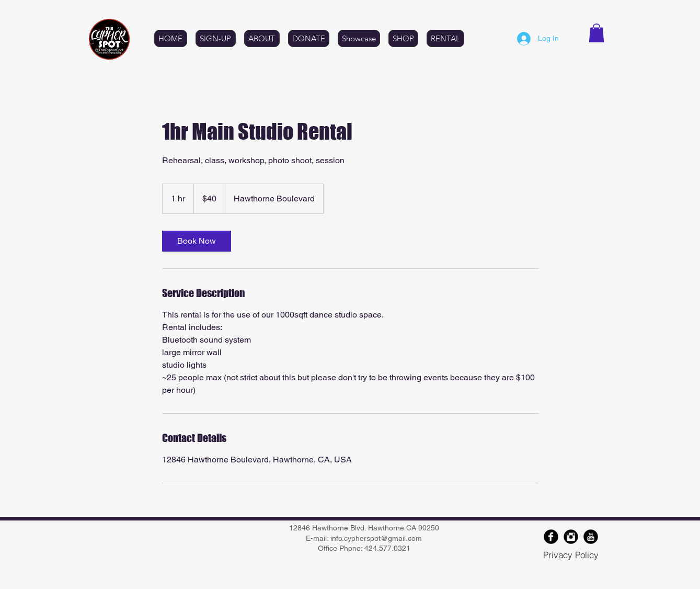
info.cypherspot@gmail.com (376, 538)
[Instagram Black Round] (571, 537)
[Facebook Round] (551, 537)
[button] (596, 33)
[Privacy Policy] (571, 554)
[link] (197, 241)
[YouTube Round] (591, 537)
